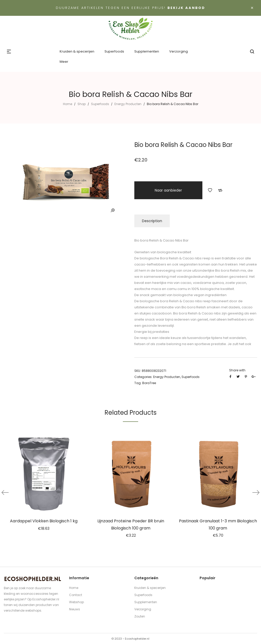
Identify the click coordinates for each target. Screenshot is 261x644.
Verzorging (143, 609)
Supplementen (146, 602)
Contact (76, 595)
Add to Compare (220, 190)
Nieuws (75, 609)
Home (68, 104)
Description (152, 221)
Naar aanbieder (168, 190)
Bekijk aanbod (186, 8)
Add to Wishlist (210, 190)
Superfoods (100, 104)
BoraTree (149, 383)
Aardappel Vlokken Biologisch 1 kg (44, 521)
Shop (82, 104)
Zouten (140, 616)
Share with (237, 370)
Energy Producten (128, 104)
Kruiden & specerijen (150, 588)
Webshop (76, 602)
